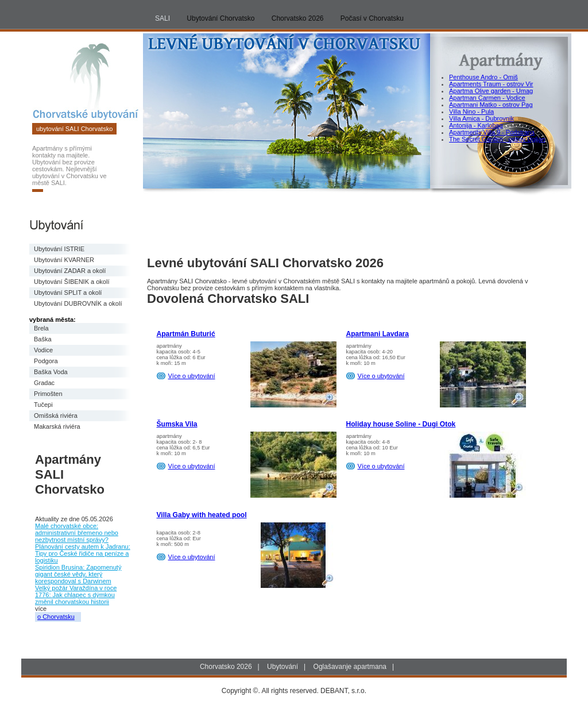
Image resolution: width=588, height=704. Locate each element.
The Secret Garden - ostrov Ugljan (497, 139)
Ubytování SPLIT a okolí (68, 293)
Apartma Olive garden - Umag (491, 91)
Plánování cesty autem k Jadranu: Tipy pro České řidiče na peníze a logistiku (83, 553)
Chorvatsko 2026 (298, 18)
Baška (43, 339)
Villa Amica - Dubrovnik (481, 118)
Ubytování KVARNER (64, 260)
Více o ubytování (192, 376)
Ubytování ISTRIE (59, 249)
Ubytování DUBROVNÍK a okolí (78, 303)
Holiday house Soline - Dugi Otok (401, 424)
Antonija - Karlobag (476, 125)
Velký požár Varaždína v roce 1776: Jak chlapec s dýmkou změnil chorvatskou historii (76, 595)
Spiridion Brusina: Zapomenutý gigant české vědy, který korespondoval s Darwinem (78, 574)
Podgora (46, 361)
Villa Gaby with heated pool (202, 515)
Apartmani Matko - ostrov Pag (491, 105)
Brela (41, 328)
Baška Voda (51, 372)
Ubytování (283, 667)
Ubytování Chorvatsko (220, 18)
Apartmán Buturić (186, 334)
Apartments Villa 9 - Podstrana (492, 132)
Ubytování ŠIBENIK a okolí (71, 282)
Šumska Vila (177, 424)
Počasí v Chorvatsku (372, 18)
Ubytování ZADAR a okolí (70, 271)
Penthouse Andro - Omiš (483, 77)
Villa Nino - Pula (471, 111)
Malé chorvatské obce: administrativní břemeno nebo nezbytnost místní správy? (77, 533)
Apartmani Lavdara (378, 334)
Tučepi (43, 405)
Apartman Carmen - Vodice (487, 98)
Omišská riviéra (56, 416)
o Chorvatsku (56, 617)
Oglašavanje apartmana (350, 667)
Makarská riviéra (57, 426)
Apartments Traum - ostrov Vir (491, 84)
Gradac (44, 383)
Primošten (48, 394)
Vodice (43, 350)
